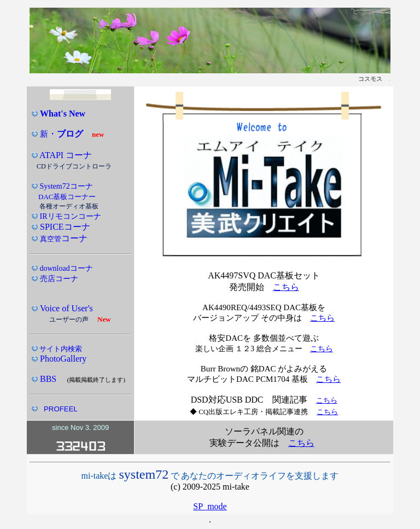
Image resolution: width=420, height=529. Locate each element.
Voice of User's (65, 308)
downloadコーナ (65, 268)
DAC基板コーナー (67, 197)
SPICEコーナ (64, 227)
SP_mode (210, 506)
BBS (48, 379)
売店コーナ (58, 279)
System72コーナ (65, 186)
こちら (286, 287)
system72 (144, 474)
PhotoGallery (63, 359)
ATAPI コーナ (65, 155)
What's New (63, 114)
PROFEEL (61, 409)
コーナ (63, 238)
